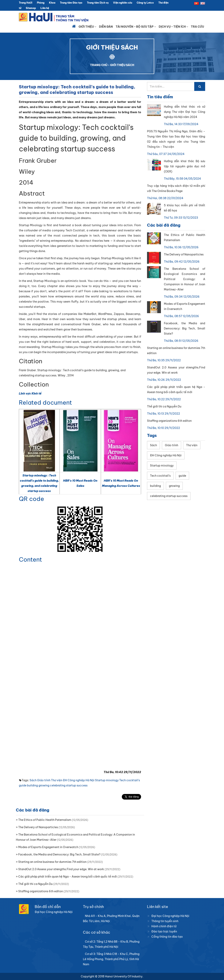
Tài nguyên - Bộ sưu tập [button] (136, 27)
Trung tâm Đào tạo (71, 3)
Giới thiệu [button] (87, 27)
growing (44, 785)
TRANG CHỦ (99, 65)
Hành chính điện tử (164, 926)
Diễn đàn (106, 27)
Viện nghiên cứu (123, 3)
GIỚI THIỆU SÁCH (122, 65)
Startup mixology (107, 780)
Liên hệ (45, 8)
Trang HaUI (26, 3)
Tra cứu (197, 27)
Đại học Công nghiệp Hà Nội (170, 916)
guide (23, 785)
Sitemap (31, 8)
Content (30, 559)
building (32, 785)
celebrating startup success (69, 785)
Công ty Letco (145, 3)
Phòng (41, 3)
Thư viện (57, 780)
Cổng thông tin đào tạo (167, 937)
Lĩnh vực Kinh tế (30, 394)
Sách (33, 780)
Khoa (52, 3)
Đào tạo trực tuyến (164, 931)
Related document (45, 402)
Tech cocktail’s (130, 780)
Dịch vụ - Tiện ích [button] (173, 27)
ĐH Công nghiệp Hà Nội (79, 780)
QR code (31, 499)
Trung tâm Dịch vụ (98, 3)
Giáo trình (44, 780)
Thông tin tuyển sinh (165, 921)
